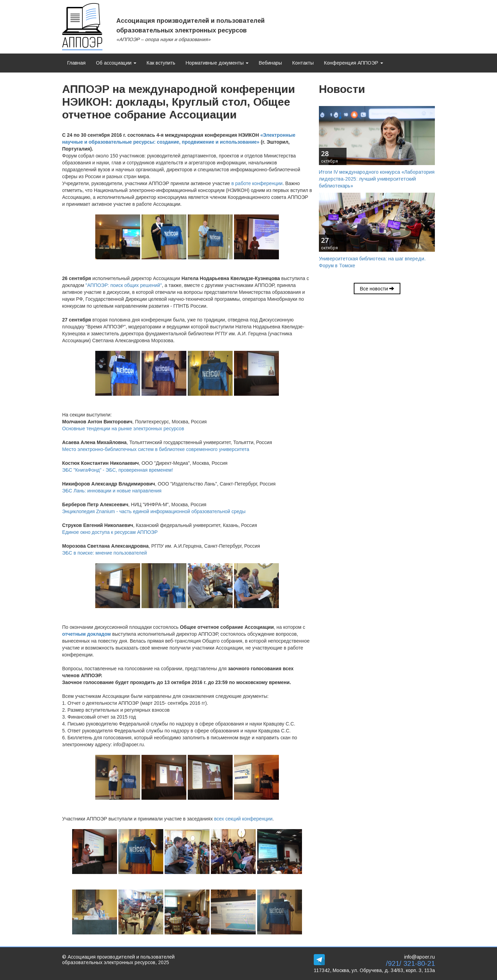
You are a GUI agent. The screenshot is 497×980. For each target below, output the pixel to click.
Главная (76, 63)
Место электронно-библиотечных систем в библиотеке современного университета (156, 449)
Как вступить (161, 63)
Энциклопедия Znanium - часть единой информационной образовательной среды (154, 511)
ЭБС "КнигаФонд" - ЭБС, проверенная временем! (118, 470)
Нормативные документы (217, 63)
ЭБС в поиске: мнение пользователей (105, 553)
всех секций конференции (243, 819)
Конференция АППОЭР (354, 63)
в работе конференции (257, 183)
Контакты (303, 63)
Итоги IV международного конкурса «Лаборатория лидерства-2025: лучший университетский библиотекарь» (377, 179)
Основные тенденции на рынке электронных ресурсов (123, 429)
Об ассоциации (116, 63)
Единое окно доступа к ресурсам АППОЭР (110, 532)
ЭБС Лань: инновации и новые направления (112, 491)
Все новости (377, 289)
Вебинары (270, 63)
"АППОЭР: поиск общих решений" (124, 285)
